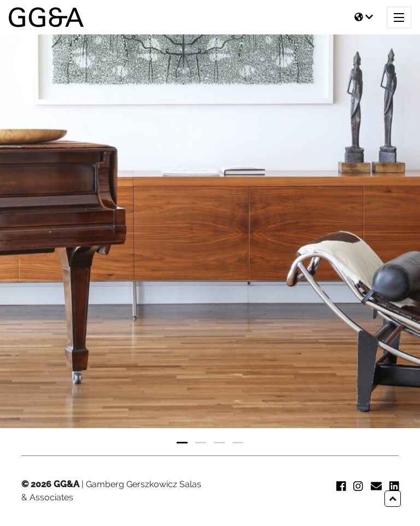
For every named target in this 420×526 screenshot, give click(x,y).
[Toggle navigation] (399, 17)
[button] (182, 443)
